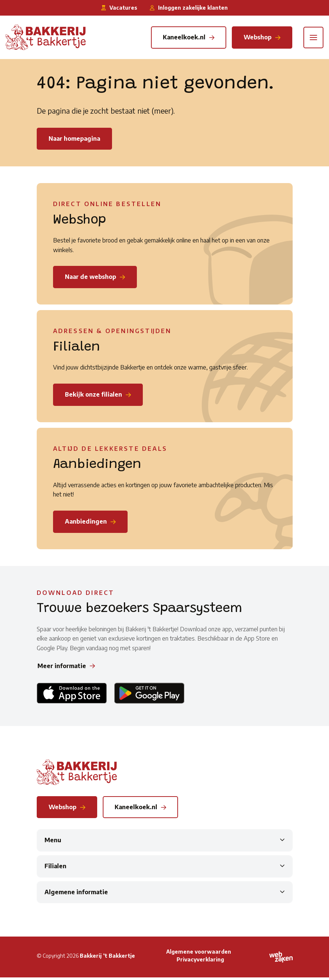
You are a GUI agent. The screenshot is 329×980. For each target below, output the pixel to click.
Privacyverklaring (200, 962)
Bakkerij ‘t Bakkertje (107, 958)
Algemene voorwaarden (199, 954)
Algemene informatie (76, 895)
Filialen (55, 869)
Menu (53, 843)
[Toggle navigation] (313, 38)
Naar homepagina (74, 139)
